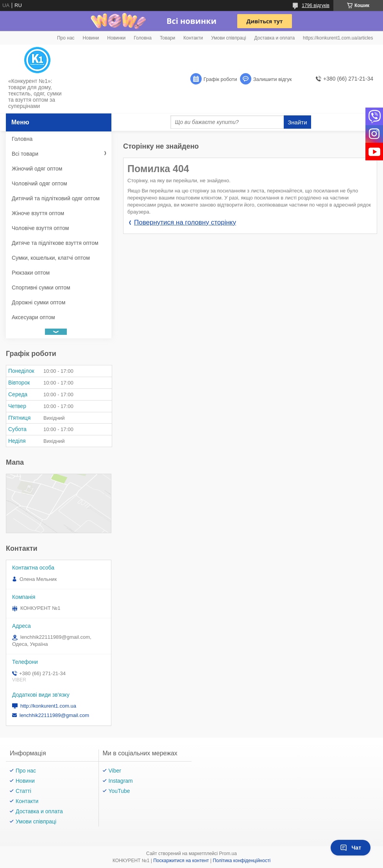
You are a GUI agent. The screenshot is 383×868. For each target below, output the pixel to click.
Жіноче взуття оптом (38, 213)
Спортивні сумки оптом (41, 288)
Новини (91, 38)
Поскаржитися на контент (181, 861)
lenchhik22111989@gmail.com (54, 715)
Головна (143, 38)
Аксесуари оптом (33, 317)
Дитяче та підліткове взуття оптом (55, 243)
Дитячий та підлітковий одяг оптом (56, 198)
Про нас (66, 38)
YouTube (119, 791)
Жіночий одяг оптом (37, 169)
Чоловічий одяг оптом (39, 183)
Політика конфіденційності (242, 861)
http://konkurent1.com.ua (48, 706)
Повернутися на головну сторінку (185, 222)
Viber (115, 771)
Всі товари (25, 154)
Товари (167, 38)
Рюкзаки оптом (31, 273)
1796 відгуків (316, 5)
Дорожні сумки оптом (38, 302)
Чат (351, 848)
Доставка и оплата (275, 38)
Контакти (193, 38)
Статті (23, 791)
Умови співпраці (228, 38)
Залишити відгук (273, 79)
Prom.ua (228, 854)
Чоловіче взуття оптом (40, 228)
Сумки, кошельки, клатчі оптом (51, 258)
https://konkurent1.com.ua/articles (338, 38)
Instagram (121, 781)
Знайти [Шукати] (297, 122)
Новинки (116, 38)
